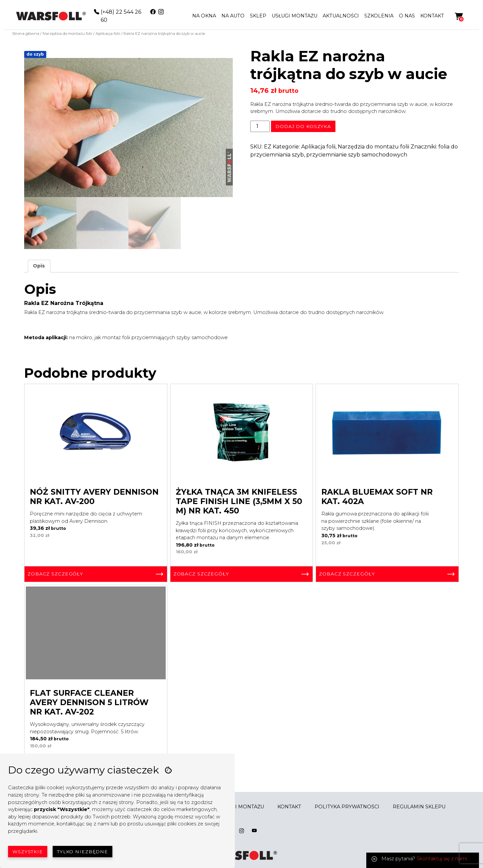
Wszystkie (28, 852)
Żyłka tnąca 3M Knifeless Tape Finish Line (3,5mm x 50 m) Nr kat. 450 (239, 501)
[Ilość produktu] (260, 126)
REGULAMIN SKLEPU (419, 807)
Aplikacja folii (108, 34)
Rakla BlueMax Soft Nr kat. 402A (377, 497)
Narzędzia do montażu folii (67, 34)
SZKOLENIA (379, 16)
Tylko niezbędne (83, 852)
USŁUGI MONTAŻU (294, 16)
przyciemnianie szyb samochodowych (357, 155)
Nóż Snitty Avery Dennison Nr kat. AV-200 (94, 497)
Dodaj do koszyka (303, 126)
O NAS (407, 16)
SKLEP (258, 16)
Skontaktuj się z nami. (442, 859)
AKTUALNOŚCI (341, 16)
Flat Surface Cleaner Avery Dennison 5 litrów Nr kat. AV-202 (89, 702)
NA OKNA (204, 16)
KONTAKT (432, 16)
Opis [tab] (39, 266)
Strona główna (26, 34)
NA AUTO (233, 16)
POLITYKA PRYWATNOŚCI (347, 807)
